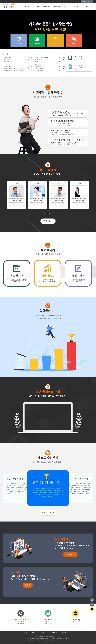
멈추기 (51, 214)
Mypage (84, 1)
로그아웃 (90, 1)
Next (91, 193)
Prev (5, 193)
